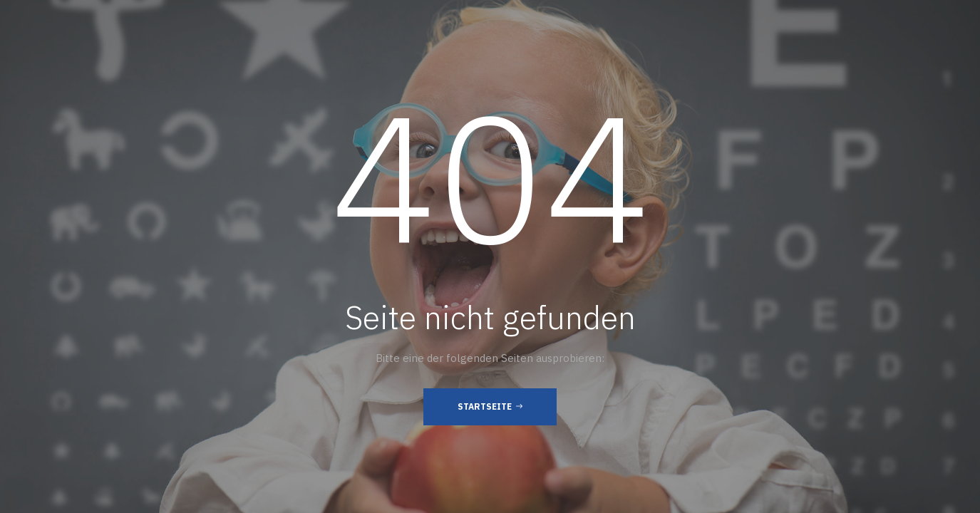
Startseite (490, 406)
